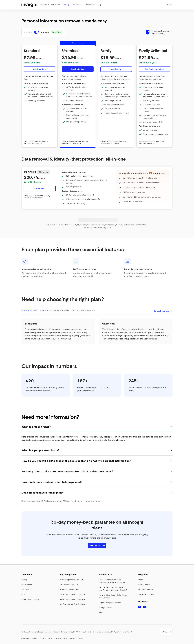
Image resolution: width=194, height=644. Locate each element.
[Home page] (29, 5)
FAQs (65, 501)
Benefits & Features (50, 5)
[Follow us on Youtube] (145, 607)
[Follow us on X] (140, 607)
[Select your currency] (166, 632)
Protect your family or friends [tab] (55, 310)
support (92, 501)
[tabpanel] (97, 331)
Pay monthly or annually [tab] (84, 310)
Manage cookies (30, 638)
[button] (40, 60)
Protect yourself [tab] (29, 310)
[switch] (36, 32)
